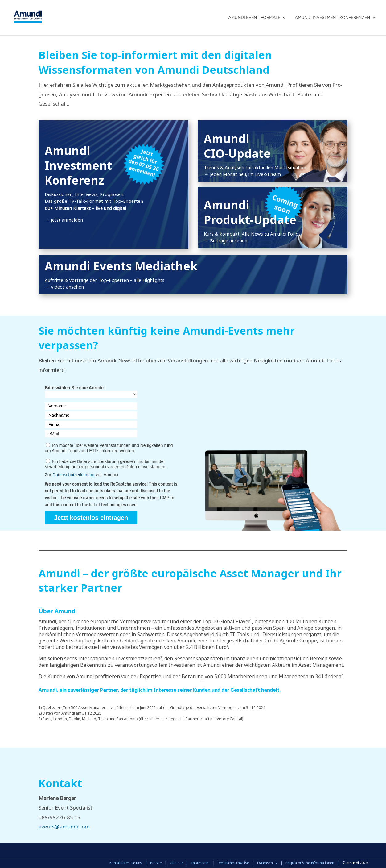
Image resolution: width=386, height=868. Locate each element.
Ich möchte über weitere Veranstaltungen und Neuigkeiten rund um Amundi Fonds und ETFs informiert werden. (109, 448)
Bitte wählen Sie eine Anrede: (75, 388)
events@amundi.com (64, 826)
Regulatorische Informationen (310, 863)
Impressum (200, 863)
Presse (156, 863)
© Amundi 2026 (355, 863)
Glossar (177, 863)
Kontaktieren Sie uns (126, 863)
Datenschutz (267, 863)
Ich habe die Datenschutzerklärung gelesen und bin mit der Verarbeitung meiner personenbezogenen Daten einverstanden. (106, 464)
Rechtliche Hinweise (233, 863)
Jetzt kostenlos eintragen (91, 518)
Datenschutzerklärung (73, 475)
